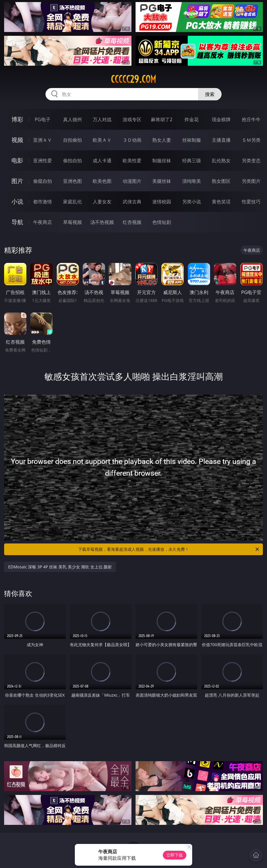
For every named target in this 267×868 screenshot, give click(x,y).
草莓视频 (72, 222)
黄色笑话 (221, 202)
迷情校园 (162, 202)
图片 (17, 181)
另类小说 (192, 202)
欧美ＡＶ (102, 140)
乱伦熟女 (221, 161)
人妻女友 (102, 202)
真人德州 (72, 119)
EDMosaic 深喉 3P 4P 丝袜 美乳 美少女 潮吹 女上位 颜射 (60, 567)
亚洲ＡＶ (43, 140)
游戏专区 (132, 119)
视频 (17, 140)
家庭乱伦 (72, 202)
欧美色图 (102, 181)
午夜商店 (43, 222)
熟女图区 (221, 181)
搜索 (210, 94)
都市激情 (43, 202)
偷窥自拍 (43, 181)
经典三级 (192, 161)
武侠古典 (132, 202)
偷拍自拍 (72, 161)
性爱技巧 (251, 202)
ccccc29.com (133, 79)
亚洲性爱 (43, 161)
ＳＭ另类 (251, 140)
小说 (17, 201)
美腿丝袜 (162, 181)
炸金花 (192, 119)
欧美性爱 (132, 161)
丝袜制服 (192, 140)
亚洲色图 (72, 181)
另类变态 (251, 161)
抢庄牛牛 (251, 119)
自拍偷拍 (72, 140)
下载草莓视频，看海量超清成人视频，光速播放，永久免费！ (169, 549)
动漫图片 (132, 181)
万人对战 (102, 119)
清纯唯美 (192, 181)
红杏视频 (132, 222)
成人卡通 (102, 161)
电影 (17, 160)
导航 (17, 222)
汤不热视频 (102, 222)
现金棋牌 (221, 119)
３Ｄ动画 (132, 140)
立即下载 (175, 855)
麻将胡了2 (162, 119)
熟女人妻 (162, 140)
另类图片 (251, 181)
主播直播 (221, 140)
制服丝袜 (162, 161)
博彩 (17, 119)
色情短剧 (162, 222)
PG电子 (42, 119)
